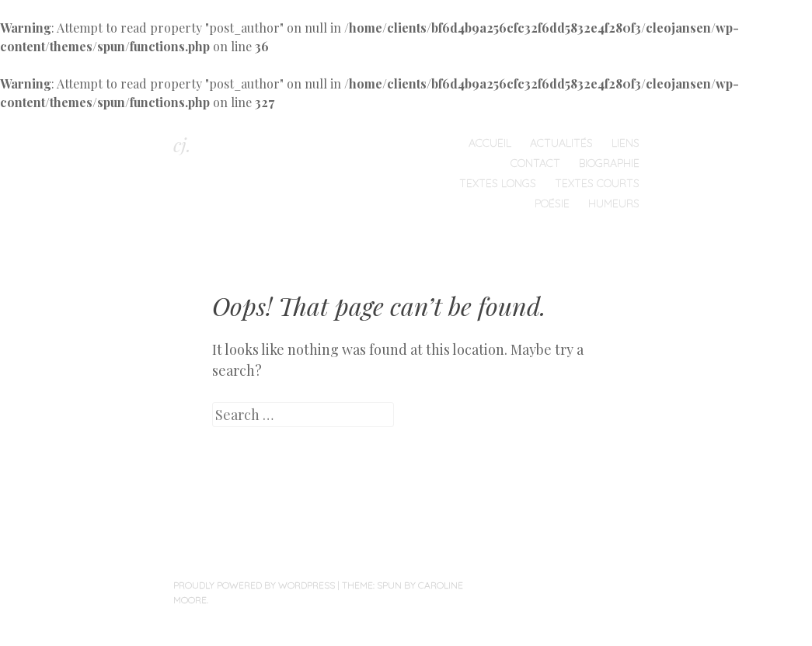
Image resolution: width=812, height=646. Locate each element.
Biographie (609, 163)
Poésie (552, 203)
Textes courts (597, 183)
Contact (535, 163)
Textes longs (498, 183)
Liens (626, 143)
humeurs (614, 203)
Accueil (490, 143)
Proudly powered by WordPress (254, 585)
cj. (182, 144)
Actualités (561, 143)
